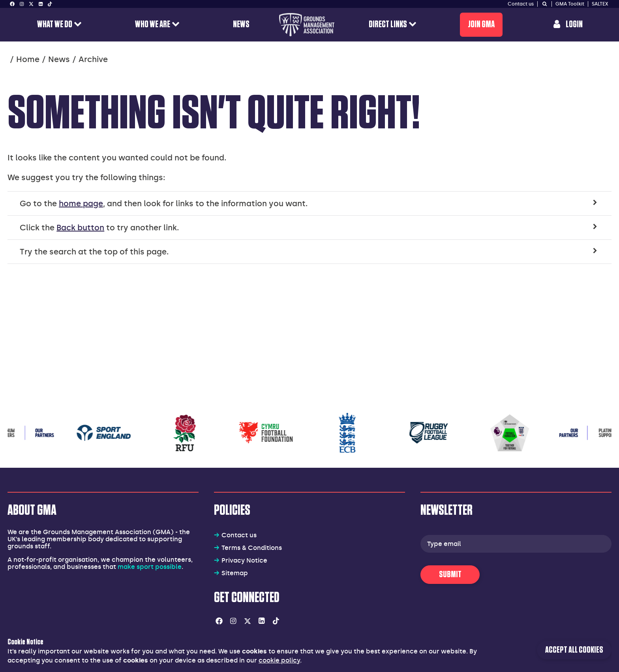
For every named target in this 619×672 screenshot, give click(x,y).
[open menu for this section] (78, 25)
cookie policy (279, 660)
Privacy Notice (244, 560)
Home (28, 59)
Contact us (239, 535)
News (59, 59)
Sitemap (235, 573)
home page (81, 203)
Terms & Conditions (252, 548)
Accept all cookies (574, 650)
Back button (80, 228)
